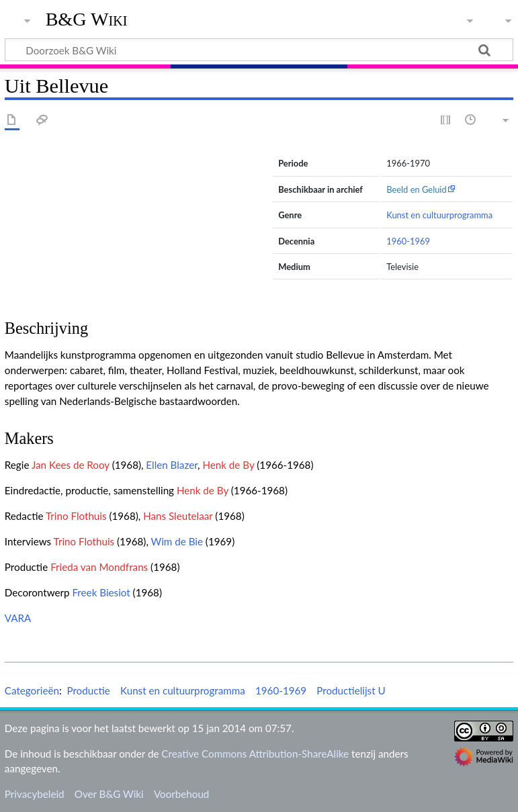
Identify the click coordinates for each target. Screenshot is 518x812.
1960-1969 (408, 241)
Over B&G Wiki (109, 794)
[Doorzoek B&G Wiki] (259, 50)
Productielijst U (351, 690)
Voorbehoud (181, 794)
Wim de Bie (177, 541)
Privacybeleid (35, 794)
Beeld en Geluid (417, 189)
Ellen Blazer (172, 465)
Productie (88, 690)
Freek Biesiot (101, 592)
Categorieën (32, 690)
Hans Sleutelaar (178, 516)
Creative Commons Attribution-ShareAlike (255, 754)
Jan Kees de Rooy (71, 465)
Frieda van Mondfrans (99, 567)
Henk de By (228, 465)
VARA (18, 618)
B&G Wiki (87, 19)
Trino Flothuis (76, 516)
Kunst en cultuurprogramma (439, 215)
